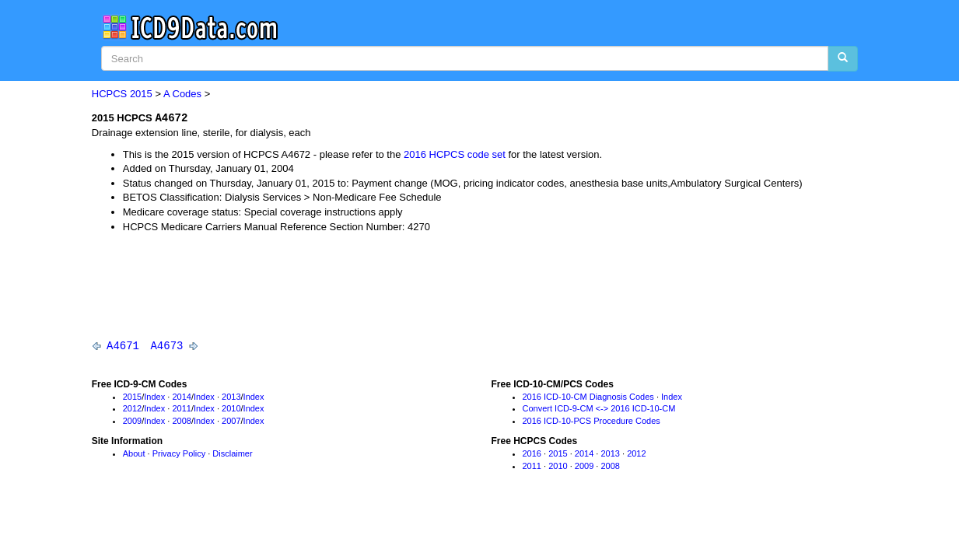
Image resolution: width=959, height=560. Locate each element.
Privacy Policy (179, 454)
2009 (132, 422)
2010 (231, 410)
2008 (181, 422)
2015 (141, 94)
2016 (532, 454)
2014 (181, 397)
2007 (231, 422)
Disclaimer (232, 454)
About (134, 454)
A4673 (166, 346)
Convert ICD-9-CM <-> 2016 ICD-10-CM (599, 410)
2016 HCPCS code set (455, 154)
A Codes (182, 94)
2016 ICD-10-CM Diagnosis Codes (588, 397)
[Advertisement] (375, 286)
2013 (231, 397)
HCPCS (110, 94)
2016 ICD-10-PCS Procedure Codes (591, 422)
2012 (132, 410)
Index (154, 397)
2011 (181, 410)
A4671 (123, 346)
